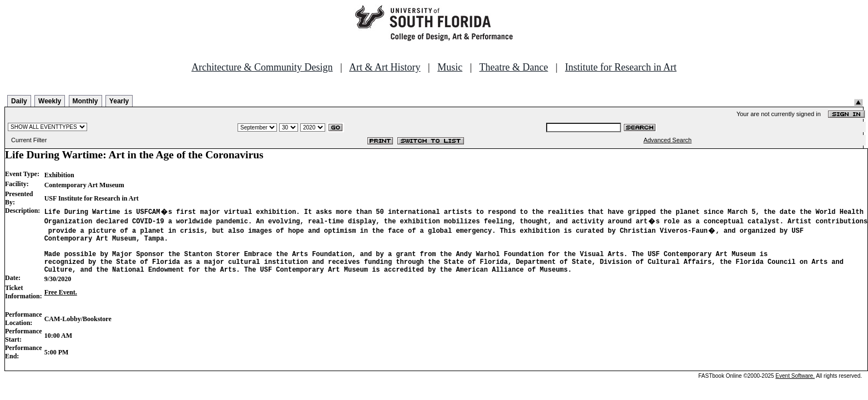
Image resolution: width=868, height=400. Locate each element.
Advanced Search (667, 140)
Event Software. (795, 384)
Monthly (85, 101)
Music (450, 67)
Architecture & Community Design (262, 67)
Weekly (50, 101)
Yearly (119, 101)
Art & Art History (385, 67)
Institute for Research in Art (621, 67)
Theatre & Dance (513, 67)
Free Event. (61, 301)
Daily (19, 101)
